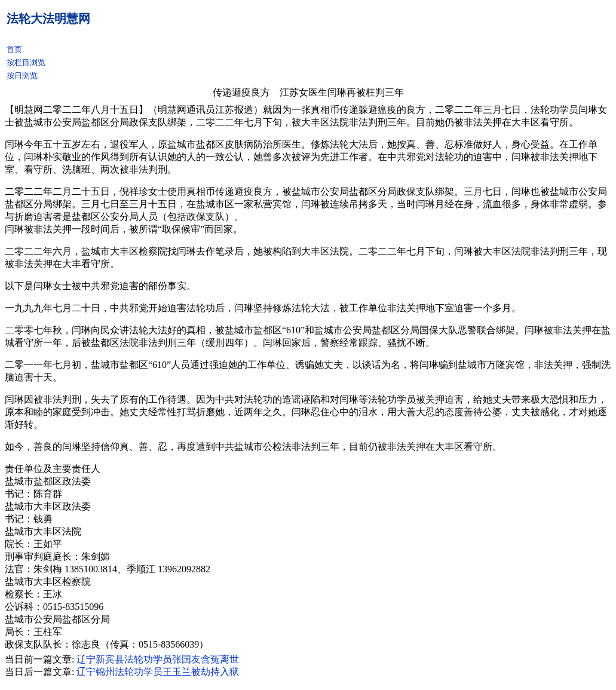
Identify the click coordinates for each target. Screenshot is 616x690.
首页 (14, 49)
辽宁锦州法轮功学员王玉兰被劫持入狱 (158, 672)
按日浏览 (22, 76)
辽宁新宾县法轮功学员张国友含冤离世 (158, 659)
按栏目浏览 (26, 62)
